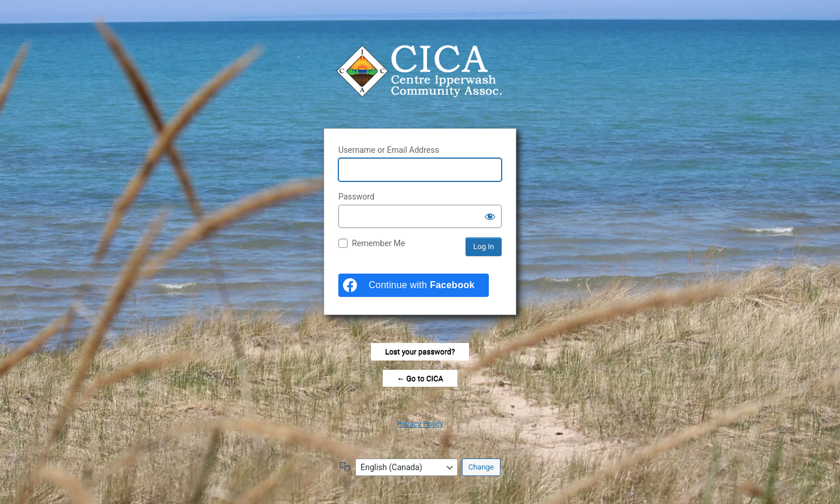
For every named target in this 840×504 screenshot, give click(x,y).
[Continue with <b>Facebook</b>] (414, 285)
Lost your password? (420, 351)
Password (356, 197)
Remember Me (378, 243)
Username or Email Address (389, 150)
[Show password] (490, 216)
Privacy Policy (420, 424)
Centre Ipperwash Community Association (420, 71)
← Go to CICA (420, 378)
